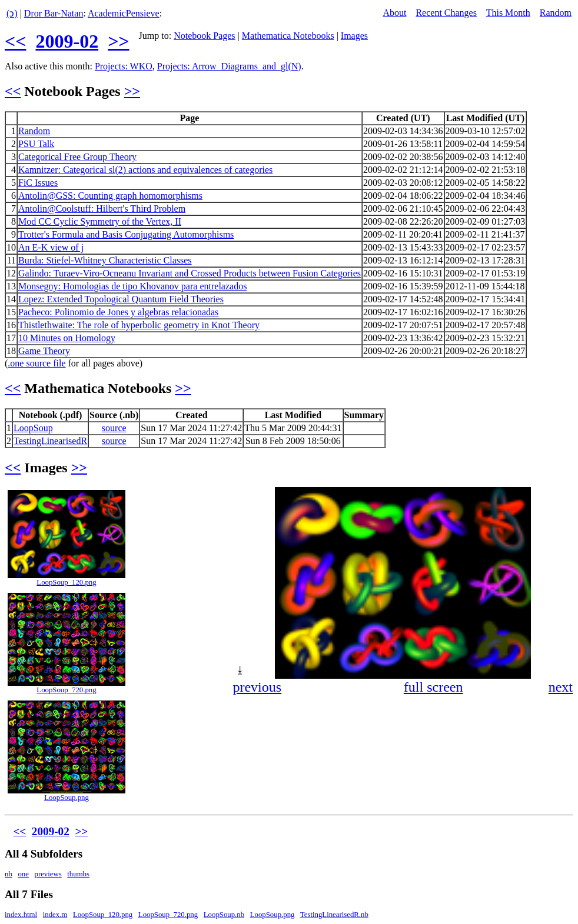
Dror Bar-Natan (54, 13)
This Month (508, 13)
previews (48, 874)
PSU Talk (36, 144)
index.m (55, 915)
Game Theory (44, 351)
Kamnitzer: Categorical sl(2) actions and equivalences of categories (145, 170)
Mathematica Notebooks (288, 36)
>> (118, 41)
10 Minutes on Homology (67, 338)
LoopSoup (33, 428)
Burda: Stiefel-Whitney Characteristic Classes (105, 260)
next (561, 687)
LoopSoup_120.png (66, 582)
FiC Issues (38, 183)
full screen (433, 687)
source (114, 428)
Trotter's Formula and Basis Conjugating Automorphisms (126, 234)
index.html (21, 915)
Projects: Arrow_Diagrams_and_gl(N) (229, 66)
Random (556, 13)
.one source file (36, 363)
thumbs (78, 874)
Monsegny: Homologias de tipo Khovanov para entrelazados (132, 286)
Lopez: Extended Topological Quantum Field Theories (121, 299)
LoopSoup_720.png (66, 690)
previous (257, 687)
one (23, 874)
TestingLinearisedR (50, 441)
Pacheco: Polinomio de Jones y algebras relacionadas (118, 312)
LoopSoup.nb (224, 915)
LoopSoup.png (67, 798)
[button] (563, 498)
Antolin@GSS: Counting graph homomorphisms (110, 196)
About (394, 13)
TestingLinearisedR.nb (334, 915)
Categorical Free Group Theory (77, 157)
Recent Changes (446, 13)
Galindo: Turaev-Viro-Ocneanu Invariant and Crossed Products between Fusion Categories (190, 273)
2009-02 (67, 41)
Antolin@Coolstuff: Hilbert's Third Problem (102, 209)
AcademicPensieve (124, 13)
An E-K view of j (51, 247)
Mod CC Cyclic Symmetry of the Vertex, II (100, 221)
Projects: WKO (124, 66)
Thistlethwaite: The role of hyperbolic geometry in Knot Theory (139, 325)
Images (354, 36)
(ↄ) (12, 13)
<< (15, 41)
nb (9, 874)
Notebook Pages (204, 36)
